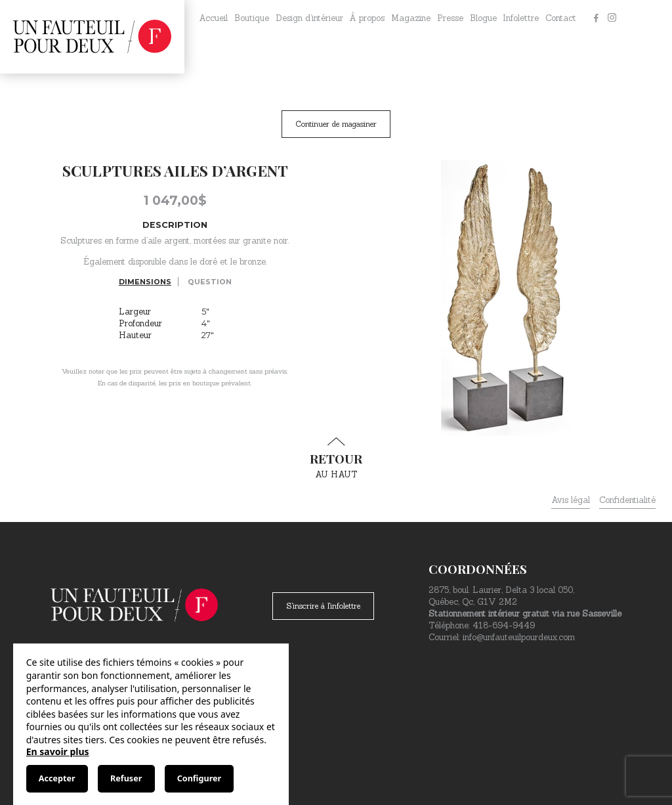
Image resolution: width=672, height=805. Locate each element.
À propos (367, 18)
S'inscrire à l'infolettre (323, 606)
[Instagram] (612, 18)
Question (210, 282)
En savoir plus (58, 751)
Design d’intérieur (309, 18)
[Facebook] (596, 18)
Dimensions (145, 282)
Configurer (199, 778)
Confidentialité (627, 500)
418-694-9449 (504, 625)
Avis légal (571, 500)
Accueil (213, 18)
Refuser (126, 778)
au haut (336, 458)
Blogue (483, 18)
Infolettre (521, 18)
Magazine (411, 18)
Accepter (57, 778)
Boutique (252, 18)
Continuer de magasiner (336, 124)
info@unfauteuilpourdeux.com (519, 637)
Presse (450, 18)
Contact (561, 18)
